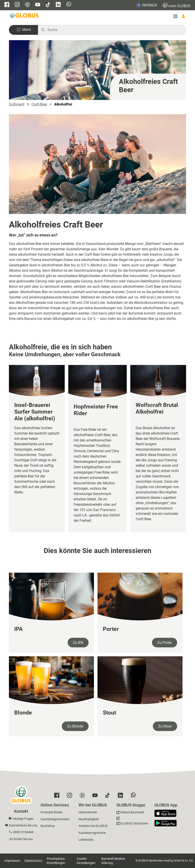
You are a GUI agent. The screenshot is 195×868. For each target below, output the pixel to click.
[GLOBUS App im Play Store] (166, 823)
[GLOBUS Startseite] (25, 16)
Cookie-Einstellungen (86, 861)
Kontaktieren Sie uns (23, 825)
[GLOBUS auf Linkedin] (58, 5)
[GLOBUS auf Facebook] (7, 5)
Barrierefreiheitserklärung (113, 861)
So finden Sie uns (21, 839)
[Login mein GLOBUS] (183, 16)
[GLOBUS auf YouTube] (38, 5)
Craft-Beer (39, 104)
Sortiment (17, 104)
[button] (23, 30)
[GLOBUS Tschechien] (132, 822)
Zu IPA (78, 643)
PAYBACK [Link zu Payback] (147, 5)
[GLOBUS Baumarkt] (130, 813)
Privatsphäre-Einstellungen (56, 861)
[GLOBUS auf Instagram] (17, 5)
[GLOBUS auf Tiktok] (48, 5)
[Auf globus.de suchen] (114, 30)
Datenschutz (33, 861)
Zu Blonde (75, 726)
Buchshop (48, 826)
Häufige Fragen (23, 819)
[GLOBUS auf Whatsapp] (69, 5)
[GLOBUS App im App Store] (167, 814)
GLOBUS (177, 5)
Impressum (12, 861)
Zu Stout (165, 726)
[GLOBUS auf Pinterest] (27, 5)
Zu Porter (165, 643)
